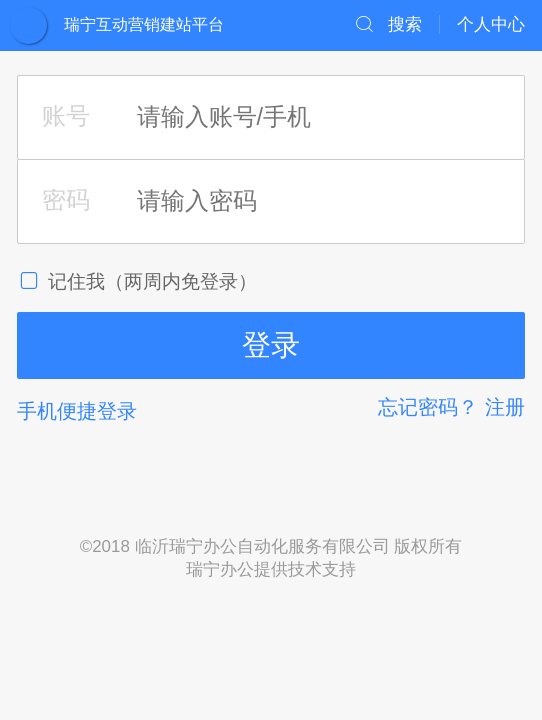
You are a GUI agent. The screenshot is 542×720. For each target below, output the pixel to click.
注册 (505, 407)
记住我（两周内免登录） (137, 281)
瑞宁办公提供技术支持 (271, 569)
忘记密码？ (428, 407)
